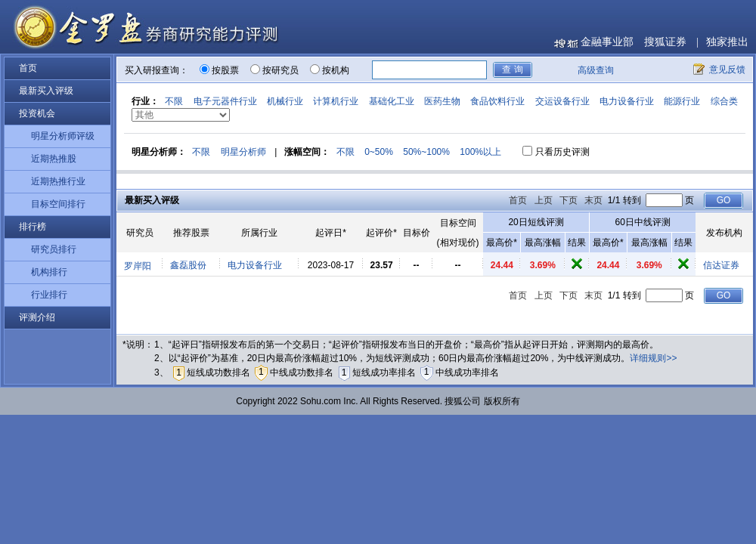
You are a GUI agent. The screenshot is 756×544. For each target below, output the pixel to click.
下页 (569, 200)
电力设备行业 (627, 101)
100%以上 (480, 152)
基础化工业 (392, 101)
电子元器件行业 (225, 101)
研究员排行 (54, 249)
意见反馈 (727, 70)
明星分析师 (243, 152)
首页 (28, 68)
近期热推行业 (58, 181)
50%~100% (426, 152)
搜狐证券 (665, 42)
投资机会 (37, 113)
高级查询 (596, 70)
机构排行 (49, 272)
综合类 (724, 101)
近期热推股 (54, 159)
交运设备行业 (562, 101)
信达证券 (721, 265)
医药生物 (442, 101)
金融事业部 (607, 42)
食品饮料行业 (497, 101)
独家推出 (727, 42)
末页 (593, 200)
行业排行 (49, 295)
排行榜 (33, 227)
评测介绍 (37, 317)
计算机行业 (336, 101)
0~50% (379, 152)
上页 (544, 200)
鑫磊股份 (188, 265)
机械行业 (285, 101)
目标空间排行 (58, 204)
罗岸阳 (138, 266)
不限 (174, 101)
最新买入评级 (46, 91)
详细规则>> (653, 358)
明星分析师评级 (63, 136)
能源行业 (682, 101)
